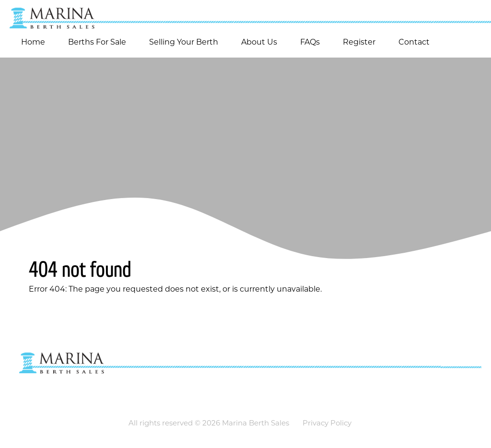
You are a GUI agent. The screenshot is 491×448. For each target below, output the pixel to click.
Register (359, 42)
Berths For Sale (97, 42)
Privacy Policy (327, 423)
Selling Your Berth (184, 42)
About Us (259, 42)
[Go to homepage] (245, 14)
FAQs (310, 42)
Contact (414, 42)
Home (33, 42)
